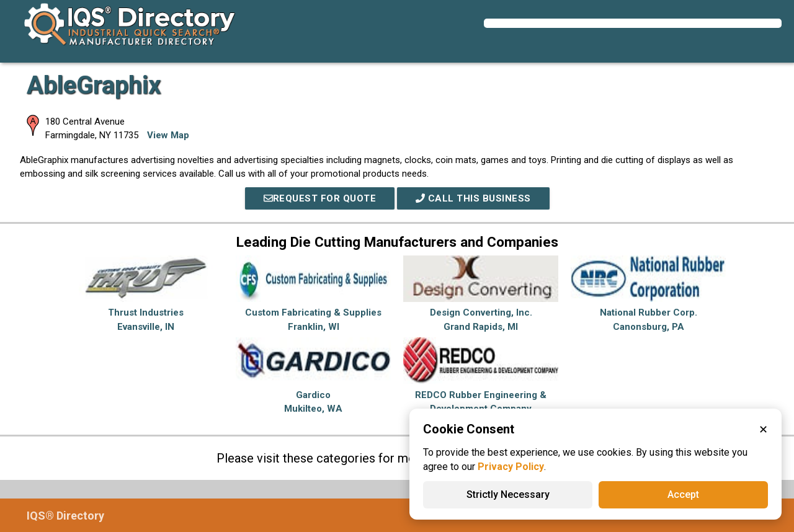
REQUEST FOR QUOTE (320, 198)
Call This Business (473, 198)
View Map (168, 135)
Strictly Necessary (508, 494)
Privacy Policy (511, 467)
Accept (683, 494)
